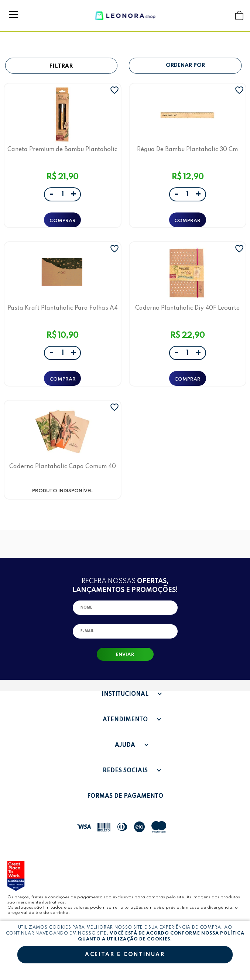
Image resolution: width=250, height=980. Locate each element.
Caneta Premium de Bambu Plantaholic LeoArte (62, 149)
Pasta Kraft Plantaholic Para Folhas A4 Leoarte (63, 308)
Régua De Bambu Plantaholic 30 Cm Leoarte (187, 149)
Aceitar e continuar (125, 955)
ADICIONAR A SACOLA (62, 220)
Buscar (225, 15)
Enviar (125, 655)
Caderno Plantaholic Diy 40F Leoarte (187, 308)
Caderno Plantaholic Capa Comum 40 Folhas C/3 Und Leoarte (63, 467)
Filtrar (61, 66)
